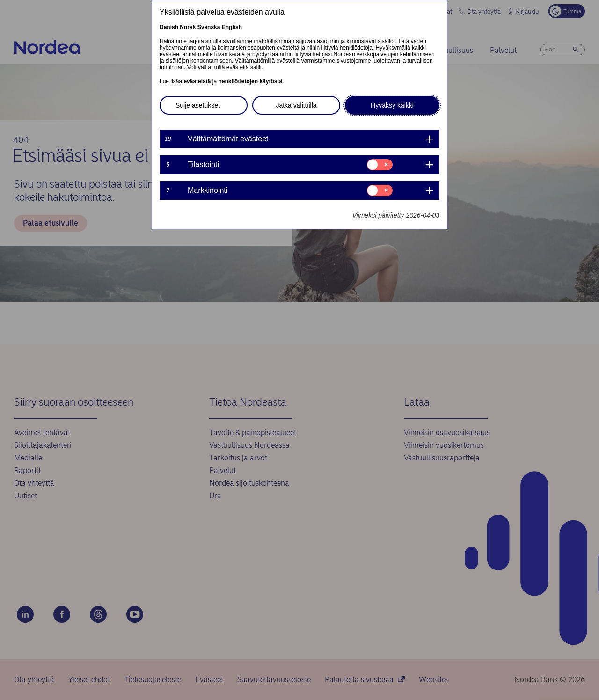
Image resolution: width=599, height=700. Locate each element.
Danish (169, 27)
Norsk (188, 27)
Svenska (209, 27)
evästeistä (197, 81)
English (232, 27)
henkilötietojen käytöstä (250, 81)
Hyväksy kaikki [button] (392, 105)
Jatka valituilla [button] (296, 105)
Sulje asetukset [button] (198, 105)
